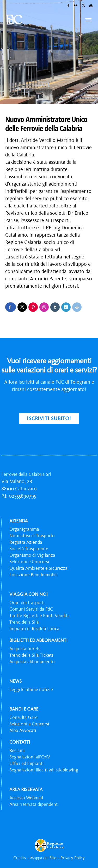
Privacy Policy (73, 858)
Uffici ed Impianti (27, 763)
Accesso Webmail (26, 798)
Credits (20, 858)
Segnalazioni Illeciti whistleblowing (44, 770)
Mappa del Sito (43, 858)
